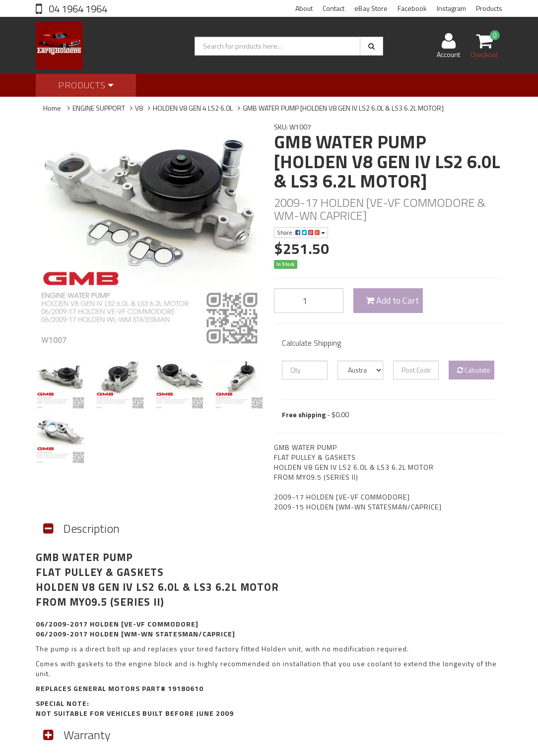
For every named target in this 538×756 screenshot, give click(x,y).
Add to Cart (392, 300)
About (304, 8)
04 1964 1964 (77, 9)
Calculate (474, 370)
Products (489, 8)
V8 (139, 108)
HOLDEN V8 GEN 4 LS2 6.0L (193, 108)
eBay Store (371, 8)
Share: (301, 232)
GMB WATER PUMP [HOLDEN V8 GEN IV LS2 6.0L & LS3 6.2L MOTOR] (343, 108)
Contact (334, 8)
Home (52, 108)
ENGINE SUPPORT (99, 108)
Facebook (412, 8)
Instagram (451, 8)
